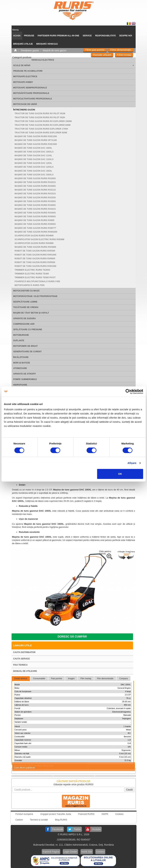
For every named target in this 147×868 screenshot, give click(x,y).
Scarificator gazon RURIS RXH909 (34, 236)
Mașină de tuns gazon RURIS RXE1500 (36, 144)
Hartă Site (87, 852)
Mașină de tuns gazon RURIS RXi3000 (35, 247)
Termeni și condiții (39, 820)
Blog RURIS (61, 820)
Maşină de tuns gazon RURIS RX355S (35, 201)
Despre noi (126, 36)
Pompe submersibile (25, 379)
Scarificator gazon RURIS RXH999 (34, 243)
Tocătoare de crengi (26, 307)
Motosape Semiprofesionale (30, 88)
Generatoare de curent (28, 352)
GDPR (105, 814)
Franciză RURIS (86, 814)
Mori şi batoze (22, 363)
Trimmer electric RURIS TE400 (32, 274)
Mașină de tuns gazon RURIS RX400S (35, 205)
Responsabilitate (105, 36)
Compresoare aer (24, 324)
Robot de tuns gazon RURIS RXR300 (35, 251)
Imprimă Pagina (51, 852)
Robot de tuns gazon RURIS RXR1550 (36, 266)
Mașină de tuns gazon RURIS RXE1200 (36, 136)
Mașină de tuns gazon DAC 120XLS (34, 167)
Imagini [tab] (71, 679)
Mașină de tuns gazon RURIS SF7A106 (36, 140)
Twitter (77, 829)
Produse (29, 36)
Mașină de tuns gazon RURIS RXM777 (35, 228)
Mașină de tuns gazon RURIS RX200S (35, 178)
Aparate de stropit (25, 374)
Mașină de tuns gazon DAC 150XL (33, 171)
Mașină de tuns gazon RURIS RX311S (35, 190)
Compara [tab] (123, 679)
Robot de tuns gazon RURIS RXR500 (35, 262)
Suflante (19, 341)
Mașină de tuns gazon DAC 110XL (33, 156)
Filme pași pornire (95, 50)
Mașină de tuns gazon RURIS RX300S (35, 186)
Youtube (96, 829)
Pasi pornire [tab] (57, 679)
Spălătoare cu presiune (28, 330)
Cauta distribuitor (24, 652)
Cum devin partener (25, 768)
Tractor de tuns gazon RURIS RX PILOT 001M (40, 114)
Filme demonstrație (121, 50)
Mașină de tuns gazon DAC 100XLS (34, 152)
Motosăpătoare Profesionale (31, 93)
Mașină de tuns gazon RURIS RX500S (35, 217)
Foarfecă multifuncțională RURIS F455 (37, 281)
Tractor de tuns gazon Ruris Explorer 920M (41, 133)
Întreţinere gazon (24, 110)
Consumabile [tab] (39, 679)
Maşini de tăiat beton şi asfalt (31, 313)
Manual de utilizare (25, 671)
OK (120, 474)
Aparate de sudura (25, 319)
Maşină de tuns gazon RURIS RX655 (35, 220)
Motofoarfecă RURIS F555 (30, 285)
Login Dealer (70, 852)
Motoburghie (21, 335)
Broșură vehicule (47, 44)
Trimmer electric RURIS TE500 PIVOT (35, 278)
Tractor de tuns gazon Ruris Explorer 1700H (41, 129)
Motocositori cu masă (26, 291)
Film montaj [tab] (86, 679)
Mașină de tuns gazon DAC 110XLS (34, 159)
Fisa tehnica (21, 665)
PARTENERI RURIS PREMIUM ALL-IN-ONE (59, 36)
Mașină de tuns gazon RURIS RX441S (35, 209)
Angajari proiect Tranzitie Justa (56, 814)
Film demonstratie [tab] (105, 679)
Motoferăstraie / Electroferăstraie (35, 296)
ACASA (17, 36)
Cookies (119, 814)
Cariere (19, 820)
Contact (100, 852)
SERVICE (87, 36)
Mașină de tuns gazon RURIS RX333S (35, 198)
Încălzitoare (21, 357)
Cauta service (22, 659)
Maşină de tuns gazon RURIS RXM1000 (36, 232)
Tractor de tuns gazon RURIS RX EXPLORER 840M (43, 125)
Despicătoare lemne (25, 302)
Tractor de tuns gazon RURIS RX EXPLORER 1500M (43, 121)
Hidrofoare (20, 385)
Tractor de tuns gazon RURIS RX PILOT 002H (40, 117)
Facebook (57, 829)
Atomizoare (20, 368)
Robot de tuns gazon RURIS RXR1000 (36, 255)
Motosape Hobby (23, 82)
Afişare (132, 463)
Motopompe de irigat (26, 346)
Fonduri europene (24, 814)
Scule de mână (22, 65)
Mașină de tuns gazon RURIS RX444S (35, 213)
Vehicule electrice (43, 60)
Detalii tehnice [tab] (21, 679)
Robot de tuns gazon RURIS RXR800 (35, 259)
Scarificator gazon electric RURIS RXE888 (39, 239)
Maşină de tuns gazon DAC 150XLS (34, 175)
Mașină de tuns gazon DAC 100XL (33, 148)
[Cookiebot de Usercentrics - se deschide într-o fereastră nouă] (128, 392)
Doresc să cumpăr (72, 637)
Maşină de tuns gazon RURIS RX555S (35, 224)
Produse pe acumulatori (28, 71)
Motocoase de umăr (25, 104)
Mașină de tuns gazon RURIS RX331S (35, 194)
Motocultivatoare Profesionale (33, 99)
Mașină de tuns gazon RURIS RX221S (35, 182)
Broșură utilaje (23, 44)
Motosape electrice (25, 76)
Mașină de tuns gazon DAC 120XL (33, 163)
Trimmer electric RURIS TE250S (32, 270)
